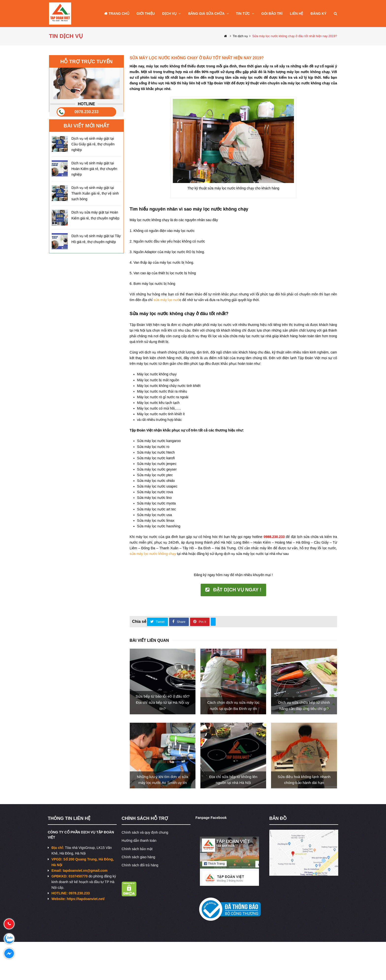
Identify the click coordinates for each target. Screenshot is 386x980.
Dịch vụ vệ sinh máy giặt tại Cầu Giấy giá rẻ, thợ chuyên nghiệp (93, 144)
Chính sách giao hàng (138, 857)
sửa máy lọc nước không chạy (153, 554)
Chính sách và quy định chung (145, 832)
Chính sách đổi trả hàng (140, 865)
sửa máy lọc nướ (167, 300)
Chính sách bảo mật (137, 849)
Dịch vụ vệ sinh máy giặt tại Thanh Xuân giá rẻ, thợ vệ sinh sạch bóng (95, 193)
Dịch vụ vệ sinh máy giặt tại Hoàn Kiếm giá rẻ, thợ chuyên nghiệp (94, 169)
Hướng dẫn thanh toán (139, 841)
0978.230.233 (86, 112)
